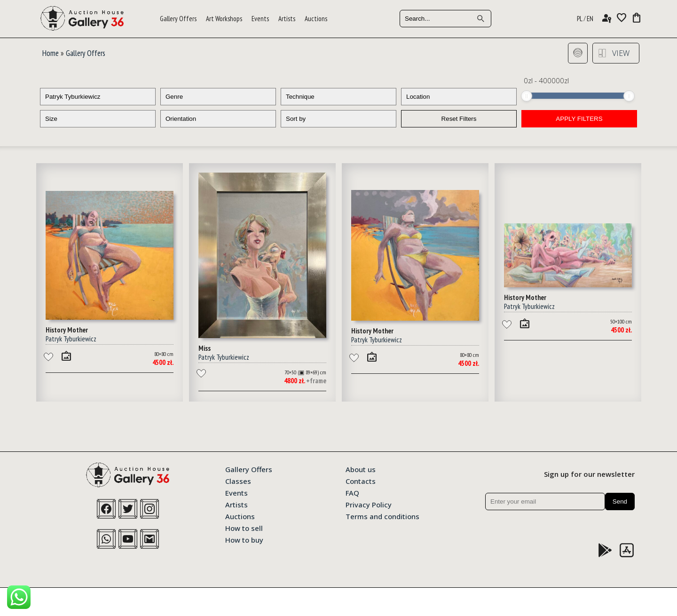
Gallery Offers (178, 19)
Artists (287, 19)
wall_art (66, 356)
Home (51, 53)
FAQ (352, 492)
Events (260, 19)
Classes (238, 481)
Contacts (361, 481)
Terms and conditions (382, 516)
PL (580, 19)
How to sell (244, 528)
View (621, 53)
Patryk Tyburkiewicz (71, 339)
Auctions (316, 19)
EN (590, 19)
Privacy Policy (369, 504)
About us (361, 469)
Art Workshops (224, 19)
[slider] (527, 96)
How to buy (244, 539)
